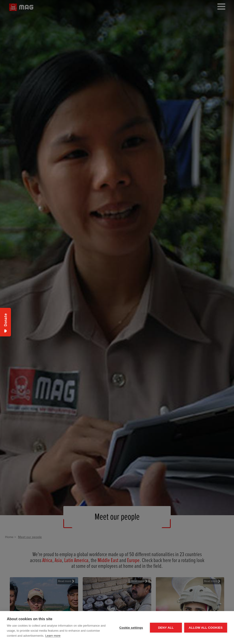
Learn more (53, 636)
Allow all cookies (206, 628)
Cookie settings (131, 628)
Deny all (166, 628)
